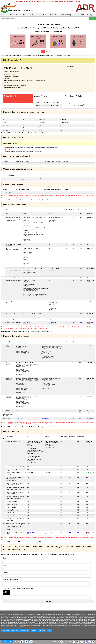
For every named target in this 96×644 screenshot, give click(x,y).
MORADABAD (26, 55)
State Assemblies (21, 15)
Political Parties (43, 15)
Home (3, 15)
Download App (55, 642)
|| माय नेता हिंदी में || (66, 15)
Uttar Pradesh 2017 (14, 55)
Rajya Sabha (32, 15)
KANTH (34, 55)
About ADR (81, 15)
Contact (34, 630)
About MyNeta (91, 15)
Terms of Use (42, 630)
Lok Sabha (11, 15)
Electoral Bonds (54, 15)
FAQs (49, 630)
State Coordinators (25, 630)
